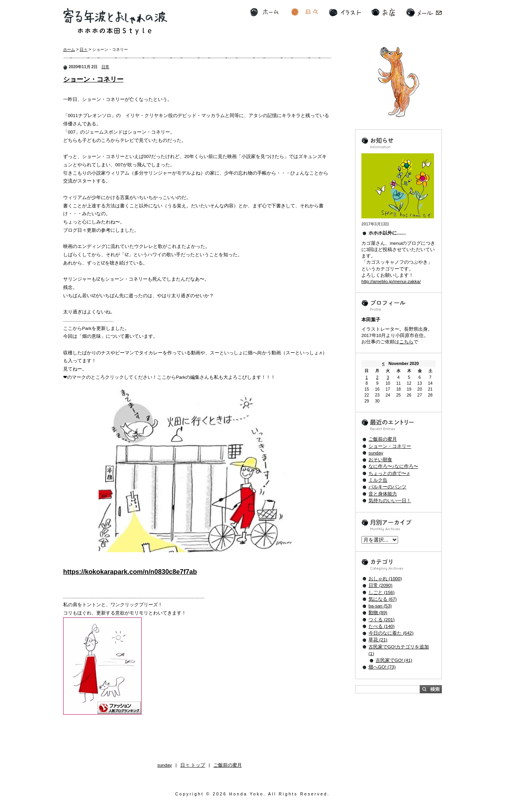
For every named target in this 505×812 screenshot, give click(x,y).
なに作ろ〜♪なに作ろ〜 (393, 466)
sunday (165, 765)
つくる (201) (382, 620)
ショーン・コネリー (93, 79)
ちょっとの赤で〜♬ (389, 473)
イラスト (345, 12)
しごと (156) (382, 592)
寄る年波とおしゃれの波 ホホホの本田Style (115, 21)
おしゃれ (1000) (385, 579)
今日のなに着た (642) (391, 633)
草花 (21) (378, 640)
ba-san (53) (380, 606)
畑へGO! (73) (382, 667)
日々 (305, 12)
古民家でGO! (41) (394, 660)
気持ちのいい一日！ (390, 501)
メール (424, 12)
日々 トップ (193, 765)
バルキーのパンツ (387, 487)
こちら (406, 342)
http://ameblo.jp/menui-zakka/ (391, 281)
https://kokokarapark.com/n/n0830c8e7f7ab (130, 572)
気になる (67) (383, 599)
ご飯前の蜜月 (228, 765)
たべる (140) (382, 626)
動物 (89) (378, 613)
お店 (383, 12)
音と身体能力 (383, 494)
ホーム (264, 12)
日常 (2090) (381, 585)
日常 (105, 67)
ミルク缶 (378, 480)
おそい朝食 (380, 460)
